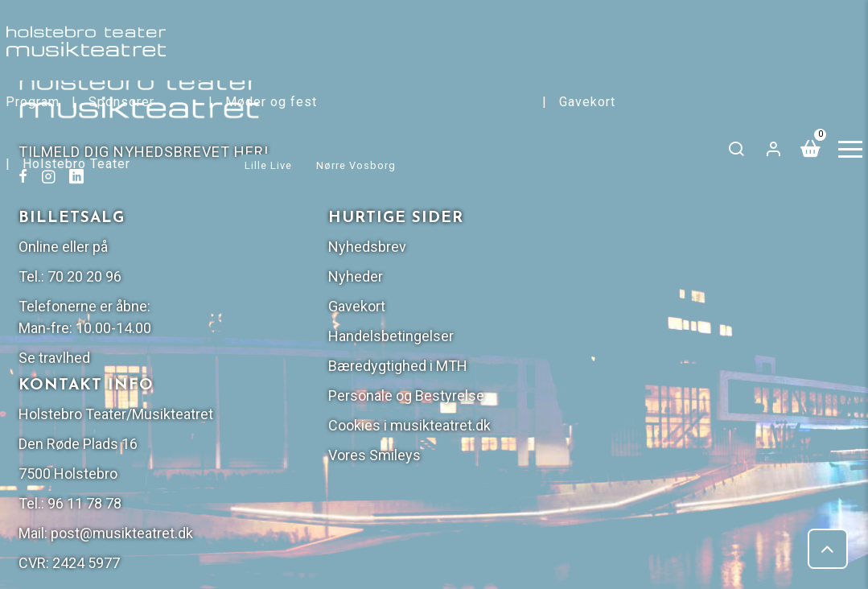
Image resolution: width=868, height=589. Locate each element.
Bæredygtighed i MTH (728, 237)
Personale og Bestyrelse (736, 267)
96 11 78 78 (512, 396)
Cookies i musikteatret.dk (739, 297)
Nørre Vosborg (360, 165)
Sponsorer (125, 102)
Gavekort (591, 102)
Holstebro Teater (80, 164)
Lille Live (272, 165)
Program (37, 102)
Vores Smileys (704, 326)
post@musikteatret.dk (550, 426)
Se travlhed (482, 229)
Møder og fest (275, 102)
